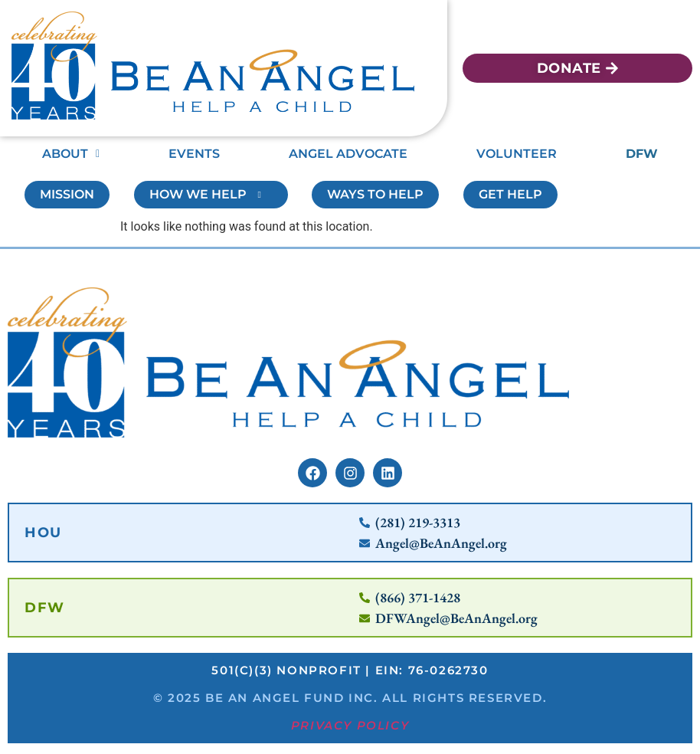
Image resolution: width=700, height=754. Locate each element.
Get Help (510, 194)
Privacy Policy (350, 728)
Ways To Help (375, 194)
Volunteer (517, 154)
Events (194, 154)
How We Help (211, 195)
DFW (642, 154)
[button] (71, 154)
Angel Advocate (348, 154)
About (71, 154)
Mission (67, 194)
